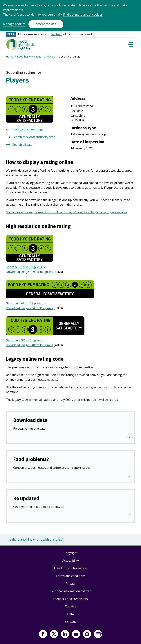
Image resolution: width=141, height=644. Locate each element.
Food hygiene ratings (30, 56)
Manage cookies (14, 24)
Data (70, 614)
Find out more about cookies (83, 15)
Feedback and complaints (70, 599)
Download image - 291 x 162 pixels (29, 272)
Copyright (71, 553)
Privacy (71, 584)
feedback (56, 34)
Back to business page (28, 129)
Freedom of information (70, 568)
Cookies (70, 606)
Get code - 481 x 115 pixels (24, 340)
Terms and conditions (71, 576)
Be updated (26, 498)
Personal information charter (70, 591)
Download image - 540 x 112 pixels (29, 308)
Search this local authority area (34, 137)
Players (51, 56)
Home (10, 56)
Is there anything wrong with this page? (36, 539)
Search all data (22, 145)
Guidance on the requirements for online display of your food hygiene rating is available (66, 212)
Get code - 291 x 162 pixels (24, 267)
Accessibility (71, 561)
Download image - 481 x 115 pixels (29, 345)
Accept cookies (46, 24)
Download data (30, 420)
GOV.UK (70, 622)
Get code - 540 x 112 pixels (24, 303)
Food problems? (31, 459)
